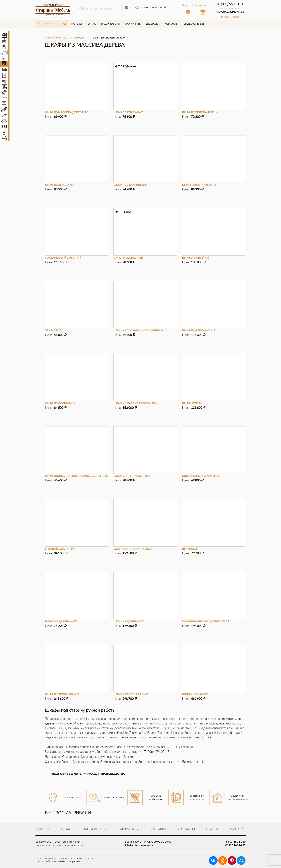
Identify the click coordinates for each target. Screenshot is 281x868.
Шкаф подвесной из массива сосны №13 (76, 476)
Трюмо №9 (53, 330)
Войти (186, 5)
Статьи (212, 829)
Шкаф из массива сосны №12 (136, 403)
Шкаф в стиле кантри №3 (201, 112)
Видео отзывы (194, 24)
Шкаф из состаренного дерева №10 (140, 330)
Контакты (171, 24)
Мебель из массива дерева (95, 8)
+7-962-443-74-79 (235, 845)
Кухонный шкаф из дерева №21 (206, 621)
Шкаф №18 (190, 549)
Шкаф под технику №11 (199, 330)
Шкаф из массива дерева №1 (67, 112)
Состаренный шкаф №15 (201, 476)
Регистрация (199, 5)
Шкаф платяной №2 (128, 112)
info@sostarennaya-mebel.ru (150, 7)
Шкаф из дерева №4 (60, 185)
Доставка (153, 24)
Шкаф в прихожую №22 (62, 694)
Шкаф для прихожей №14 (132, 476)
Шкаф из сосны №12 (60, 403)
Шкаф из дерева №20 (129, 621)
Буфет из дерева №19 (61, 621)
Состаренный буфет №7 (63, 258)
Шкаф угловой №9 (196, 258)
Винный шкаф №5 (195, 694)
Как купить (133, 24)
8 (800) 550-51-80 (230, 4)
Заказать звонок (230, 17)
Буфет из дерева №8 (128, 258)
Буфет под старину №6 (199, 185)
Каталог (77, 24)
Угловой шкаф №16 (59, 549)
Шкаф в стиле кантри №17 (133, 549)
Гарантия (237, 829)
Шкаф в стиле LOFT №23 (131, 694)
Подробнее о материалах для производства (88, 774)
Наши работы (110, 24)
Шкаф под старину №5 (130, 185)
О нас (92, 24)
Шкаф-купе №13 (194, 403)
